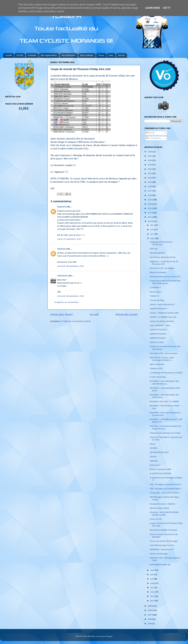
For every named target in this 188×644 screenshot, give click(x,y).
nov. (152, 230)
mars (153, 592)
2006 (150, 619)
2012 (150, 213)
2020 (150, 178)
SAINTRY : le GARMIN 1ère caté (163, 317)
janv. (153, 601)
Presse (101, 55)
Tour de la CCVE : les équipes (162, 268)
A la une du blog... (157, 300)
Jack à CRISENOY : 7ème (160, 326)
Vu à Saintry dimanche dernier (163, 257)
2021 (150, 174)
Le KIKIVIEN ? (155, 288)
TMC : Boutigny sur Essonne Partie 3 (166, 485)
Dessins (122, 55)
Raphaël (61, 207)
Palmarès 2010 (156, 369)
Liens (111, 55)
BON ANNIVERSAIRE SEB (160, 565)
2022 (150, 169)
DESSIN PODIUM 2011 (159, 452)
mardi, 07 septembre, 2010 (69, 239)
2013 (150, 208)
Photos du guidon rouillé (160, 469)
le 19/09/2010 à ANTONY (161, 474)
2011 (150, 217)
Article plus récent (62, 315)
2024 (150, 161)
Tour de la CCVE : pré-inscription (164, 353)
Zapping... (154, 461)
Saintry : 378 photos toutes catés (164, 313)
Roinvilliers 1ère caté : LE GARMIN (164, 402)
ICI (74, 165)
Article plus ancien (127, 315)
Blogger (109, 636)
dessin (153, 444)
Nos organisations (49, 55)
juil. (152, 575)
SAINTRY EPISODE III (158, 330)
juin (152, 579)
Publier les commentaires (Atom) (77, 321)
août (153, 570)
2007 (150, 615)
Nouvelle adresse (157, 253)
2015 (150, 200)
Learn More (153, 8)
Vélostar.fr (62, 276)
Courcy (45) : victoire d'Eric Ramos (165, 493)
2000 (150, 624)
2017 (150, 191)
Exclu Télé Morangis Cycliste (162, 545)
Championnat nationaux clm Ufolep (165, 433)
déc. (152, 225)
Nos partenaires (69, 55)
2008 (150, 610)
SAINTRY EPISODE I (158, 338)
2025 (150, 156)
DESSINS (153, 448)
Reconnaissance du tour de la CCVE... (166, 277)
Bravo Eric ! (155, 465)
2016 (150, 195)
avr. (152, 588)
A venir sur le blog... (158, 377)
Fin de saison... (156, 292)
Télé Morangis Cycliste (159, 508)
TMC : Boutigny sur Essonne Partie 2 (166, 489)
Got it (167, 8)
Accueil (9, 55)
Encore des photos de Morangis (164, 541)
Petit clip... (154, 249)
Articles (151, 133)
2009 (150, 606)
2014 (150, 204)
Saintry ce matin (157, 342)
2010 (150, 222)
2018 (150, 187)
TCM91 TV (154, 296)
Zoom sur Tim (156, 519)
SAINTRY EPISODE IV (158, 309)
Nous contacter (87, 55)
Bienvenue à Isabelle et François (164, 530)
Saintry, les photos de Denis (162, 321)
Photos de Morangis (159, 554)
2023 (150, 165)
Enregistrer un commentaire (66, 302)
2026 (150, 152)
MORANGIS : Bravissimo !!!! (162, 550)
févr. (153, 596)
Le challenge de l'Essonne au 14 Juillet (166, 373)
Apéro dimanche (157, 364)
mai (152, 583)
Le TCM (20, 55)
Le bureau (32, 55)
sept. (153, 238)
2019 (150, 182)
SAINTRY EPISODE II (158, 334)
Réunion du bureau (158, 273)
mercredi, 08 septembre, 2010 (70, 266)
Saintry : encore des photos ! (162, 305)
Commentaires (154, 138)
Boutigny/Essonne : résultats (162, 504)
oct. (152, 234)
